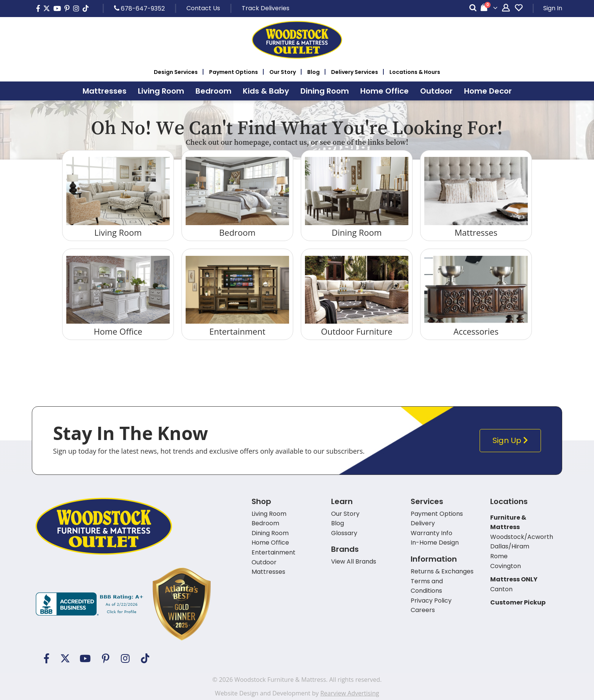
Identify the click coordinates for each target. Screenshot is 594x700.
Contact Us (203, 8)
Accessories (476, 331)
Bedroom (238, 232)
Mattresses (476, 232)
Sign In (553, 8)
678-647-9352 (139, 8)
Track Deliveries (266, 8)
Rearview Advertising (349, 693)
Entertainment (237, 331)
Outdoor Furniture (357, 331)
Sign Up (512, 441)
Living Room (118, 232)
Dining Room (356, 232)
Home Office (118, 331)
